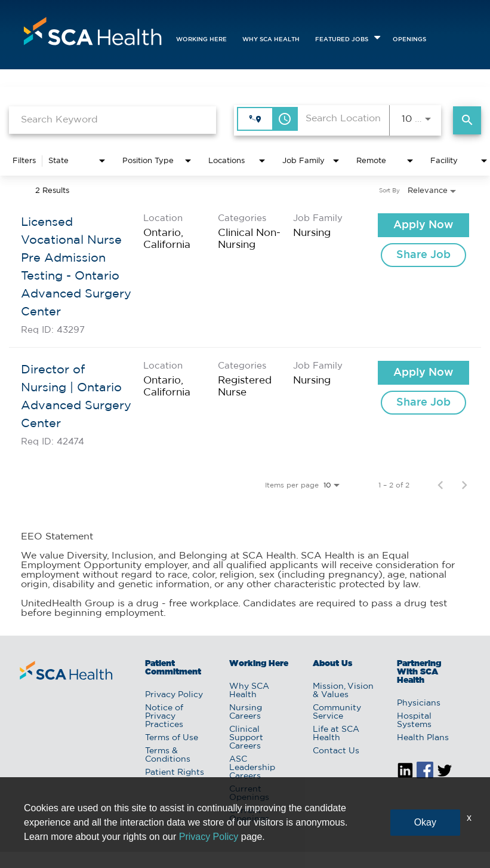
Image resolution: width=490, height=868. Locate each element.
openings (409, 40)
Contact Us (336, 751)
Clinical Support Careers (246, 738)
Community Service (337, 712)
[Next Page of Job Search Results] (464, 485)
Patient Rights (175, 772)
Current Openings (249, 793)
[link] (245, 274)
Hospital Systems (414, 720)
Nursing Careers (246, 712)
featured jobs (342, 40)
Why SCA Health (271, 40)
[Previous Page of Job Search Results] (440, 485)
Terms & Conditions (168, 755)
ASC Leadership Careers (252, 768)
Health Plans (423, 738)
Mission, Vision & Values (343, 691)
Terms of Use (172, 738)
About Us (332, 664)
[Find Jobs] (467, 120)
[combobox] (113, 120)
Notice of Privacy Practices (164, 716)
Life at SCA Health (336, 734)
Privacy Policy (174, 695)
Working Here (201, 40)
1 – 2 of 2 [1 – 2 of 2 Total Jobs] (394, 485)
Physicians (419, 703)
